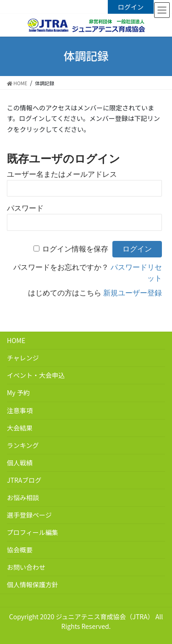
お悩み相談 (23, 497)
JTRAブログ (24, 480)
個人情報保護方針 (33, 584)
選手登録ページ (29, 515)
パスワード (25, 208)
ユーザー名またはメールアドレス (62, 174)
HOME (16, 340)
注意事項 (20, 410)
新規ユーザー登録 (133, 293)
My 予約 (18, 393)
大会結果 (20, 428)
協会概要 (20, 550)
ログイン (131, 7)
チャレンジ (23, 358)
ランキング (23, 445)
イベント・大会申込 (36, 375)
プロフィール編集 (33, 532)
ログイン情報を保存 (75, 249)
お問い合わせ (26, 567)
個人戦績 (20, 463)
